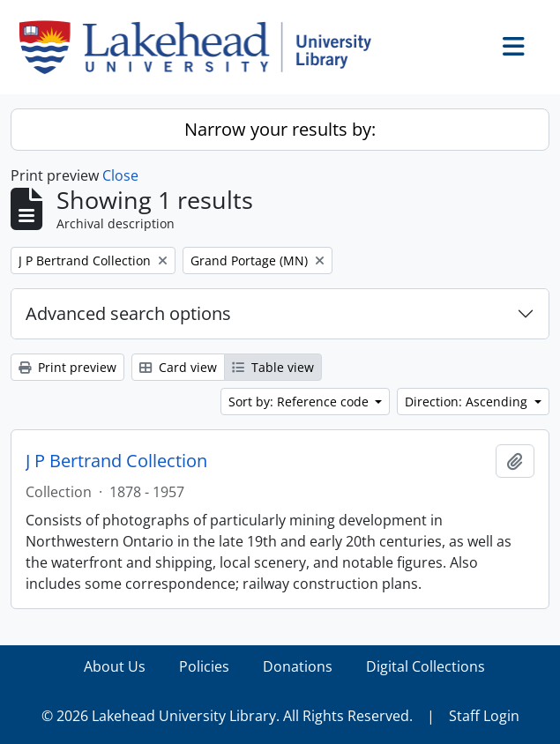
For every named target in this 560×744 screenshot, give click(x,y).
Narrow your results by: (280, 129)
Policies (204, 666)
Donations (298, 666)
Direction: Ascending (468, 402)
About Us (115, 666)
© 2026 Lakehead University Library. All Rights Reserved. (227, 716)
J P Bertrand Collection (116, 461)
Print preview (67, 367)
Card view (178, 367)
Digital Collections (426, 666)
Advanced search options (128, 313)
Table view (273, 367)
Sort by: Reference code (300, 402)
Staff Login (484, 716)
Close (120, 175)
